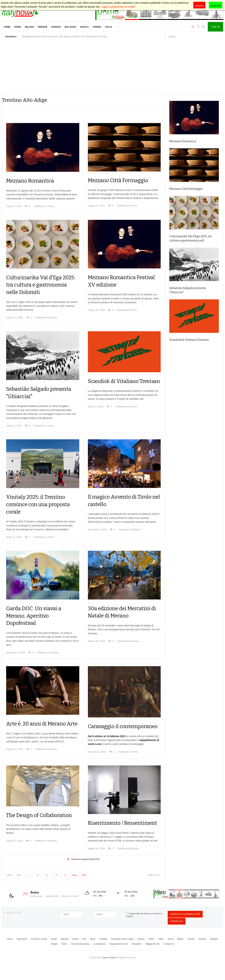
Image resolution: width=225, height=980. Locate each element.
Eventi (75, 954)
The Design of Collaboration (42, 822)
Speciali (65, 954)
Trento (51, 206)
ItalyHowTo (22, 954)
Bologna (70, 27)
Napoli (84, 27)
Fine (84, 890)
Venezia (56, 27)
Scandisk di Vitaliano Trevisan (189, 340)
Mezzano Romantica (32, 181)
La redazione (99, 959)
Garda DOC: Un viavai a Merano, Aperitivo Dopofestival (36, 616)
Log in (215, 27)
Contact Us (169, 959)
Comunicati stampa (80, 959)
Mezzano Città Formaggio (121, 180)
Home (7, 27)
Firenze (43, 27)
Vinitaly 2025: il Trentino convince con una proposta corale (41, 504)
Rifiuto (199, 6)
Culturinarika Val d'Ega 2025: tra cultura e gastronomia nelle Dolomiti (42, 285)
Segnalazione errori (119, 959)
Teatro (151, 954)
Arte (84, 954)
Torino (97, 27)
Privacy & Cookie (39, 954)
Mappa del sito (153, 959)
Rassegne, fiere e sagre (122, 954)
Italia (109, 27)
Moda (93, 954)
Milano (29, 27)
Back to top (14, 927)
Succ (75, 890)
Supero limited (109, 972)
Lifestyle (103, 954)
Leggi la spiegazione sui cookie (118, 7)
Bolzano (53, 318)
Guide (54, 954)
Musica (141, 954)
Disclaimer (137, 959)
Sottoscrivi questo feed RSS (85, 874)
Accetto (216, 6)
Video (161, 954)
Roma (18, 27)
